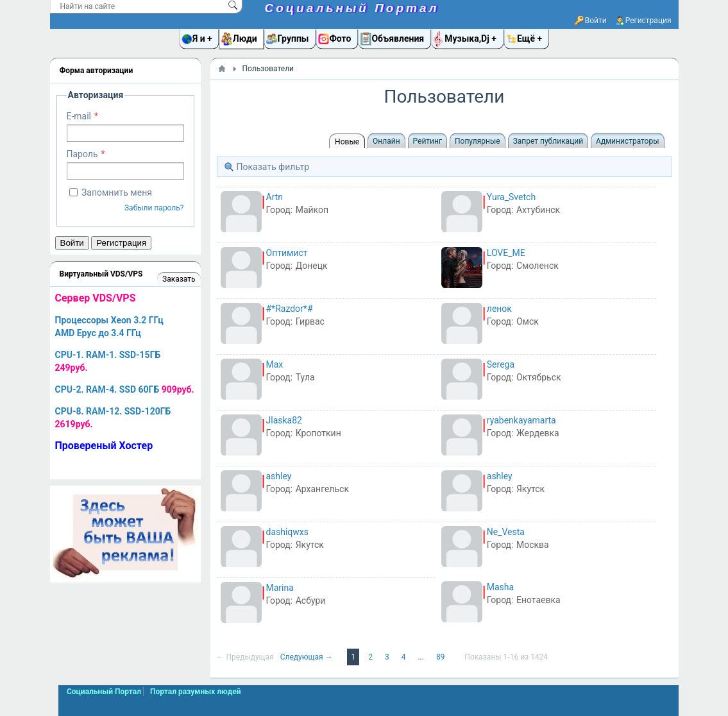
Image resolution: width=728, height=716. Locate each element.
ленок (499, 309)
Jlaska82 (284, 420)
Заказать (179, 279)
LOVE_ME (506, 253)
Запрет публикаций (548, 141)
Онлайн (386, 141)
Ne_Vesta (506, 532)
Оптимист (287, 253)
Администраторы (627, 141)
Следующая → (308, 657)
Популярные (478, 141)
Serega (501, 364)
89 (441, 657)
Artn (275, 197)
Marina (280, 588)
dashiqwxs (288, 532)
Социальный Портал (352, 8)
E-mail (79, 116)
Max (275, 364)
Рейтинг (427, 141)
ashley (279, 476)
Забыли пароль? (154, 208)
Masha (500, 587)
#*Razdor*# (290, 309)
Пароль (82, 154)
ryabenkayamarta (521, 420)
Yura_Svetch (511, 197)
